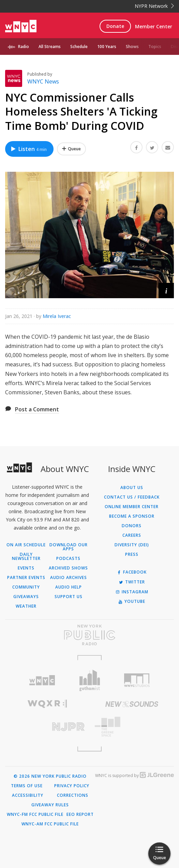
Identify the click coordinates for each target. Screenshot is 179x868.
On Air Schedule (26, 545)
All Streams (50, 47)
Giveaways (26, 597)
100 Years (107, 47)
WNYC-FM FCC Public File (35, 814)
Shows (132, 47)
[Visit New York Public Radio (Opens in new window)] (89, 635)
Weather (26, 606)
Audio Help (69, 587)
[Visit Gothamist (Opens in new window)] (89, 680)
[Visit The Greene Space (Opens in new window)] (132, 727)
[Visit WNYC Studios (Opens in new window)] (137, 680)
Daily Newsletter (26, 557)
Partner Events (26, 578)
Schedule (79, 47)
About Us (132, 488)
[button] (166, 291)
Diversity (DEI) (132, 545)
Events (26, 568)
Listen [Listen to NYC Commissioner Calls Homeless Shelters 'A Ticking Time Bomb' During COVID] (28, 149)
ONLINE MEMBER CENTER (132, 507)
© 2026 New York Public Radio (50, 776)
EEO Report (80, 814)
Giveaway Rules (50, 805)
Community (26, 587)
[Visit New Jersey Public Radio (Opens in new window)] (47, 727)
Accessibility (28, 795)
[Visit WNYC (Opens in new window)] (42, 680)
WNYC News (43, 81)
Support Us (69, 597)
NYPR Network (154, 6)
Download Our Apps (69, 547)
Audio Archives (69, 578)
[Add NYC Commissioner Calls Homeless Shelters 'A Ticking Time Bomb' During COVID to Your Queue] (71, 149)
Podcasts (68, 559)
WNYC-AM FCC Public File (50, 824)
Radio (24, 47)
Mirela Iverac (57, 316)
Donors (132, 526)
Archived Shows (68, 568)
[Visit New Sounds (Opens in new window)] (132, 704)
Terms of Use (27, 786)
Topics (155, 47)
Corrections (73, 795)
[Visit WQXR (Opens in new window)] (47, 704)
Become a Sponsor (132, 516)
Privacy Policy (72, 786)
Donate (115, 26)
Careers (132, 535)
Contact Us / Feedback (132, 497)
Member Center (154, 26)
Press (132, 554)
